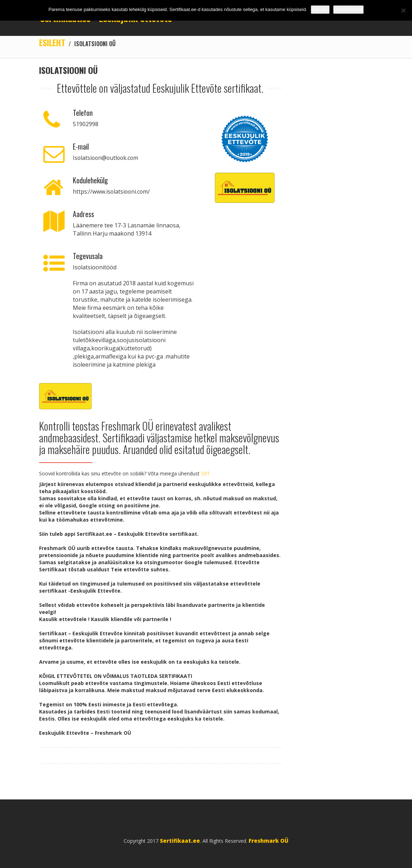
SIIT (205, 474)
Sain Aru (320, 9)
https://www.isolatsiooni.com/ (112, 192)
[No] (403, 10)
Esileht (52, 43)
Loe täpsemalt (348, 9)
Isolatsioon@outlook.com (107, 158)
